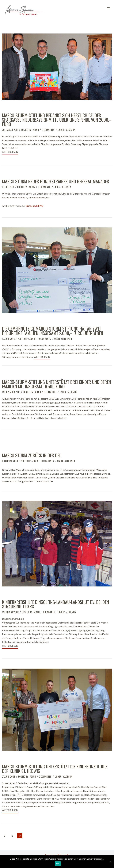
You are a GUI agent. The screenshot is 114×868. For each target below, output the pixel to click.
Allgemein (70, 130)
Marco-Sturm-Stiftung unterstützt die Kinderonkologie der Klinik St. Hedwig (55, 769)
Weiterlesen (10, 152)
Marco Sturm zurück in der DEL (32, 455)
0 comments (48, 130)
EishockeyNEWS (34, 206)
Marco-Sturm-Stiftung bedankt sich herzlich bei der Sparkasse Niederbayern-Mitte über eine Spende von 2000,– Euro (57, 120)
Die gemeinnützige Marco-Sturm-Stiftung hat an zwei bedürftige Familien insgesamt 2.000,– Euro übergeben (53, 331)
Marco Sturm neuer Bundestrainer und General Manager (56, 181)
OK (58, 864)
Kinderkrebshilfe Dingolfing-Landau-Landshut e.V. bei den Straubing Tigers (56, 604)
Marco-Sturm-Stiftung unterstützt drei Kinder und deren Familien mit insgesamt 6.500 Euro (57, 384)
